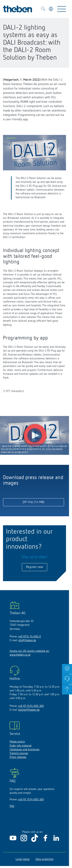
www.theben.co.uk (20, 655)
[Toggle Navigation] (62, 9)
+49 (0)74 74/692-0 (29, 637)
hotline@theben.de (29, 710)
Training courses (19, 753)
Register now (34, 567)
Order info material (20, 746)
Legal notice (23, 859)
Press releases (18, 757)
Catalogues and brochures (24, 749)
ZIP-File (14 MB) (33, 502)
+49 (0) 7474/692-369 (31, 706)
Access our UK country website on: (29, 651)
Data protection (45, 859)
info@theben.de (27, 640)
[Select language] (51, 10)
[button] (11, 139)
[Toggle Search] (43, 9)
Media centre (17, 742)
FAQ (12, 806)
